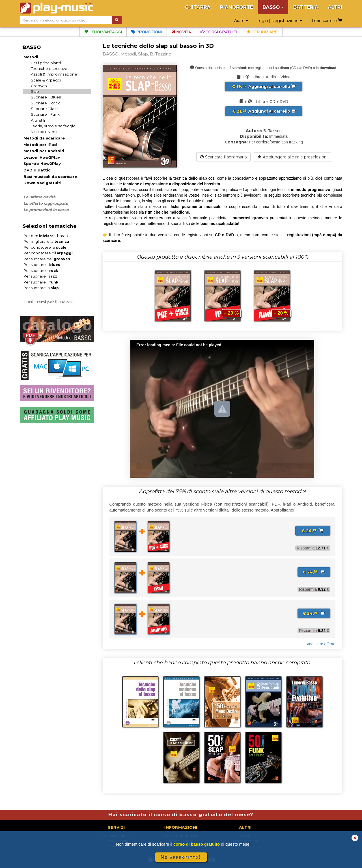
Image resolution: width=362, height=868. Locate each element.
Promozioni (146, 32)
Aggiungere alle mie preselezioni (293, 157)
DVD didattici (37, 170)
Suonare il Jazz (45, 109)
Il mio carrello (326, 21)
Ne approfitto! (181, 857)
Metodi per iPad (40, 145)
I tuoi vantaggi (103, 32)
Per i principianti (46, 63)
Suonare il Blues (46, 97)
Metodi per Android (44, 151)
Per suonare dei (47, 259)
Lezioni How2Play (42, 157)
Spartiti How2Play (42, 164)
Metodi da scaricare (44, 138)
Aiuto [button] (241, 21)
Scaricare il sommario (223, 157)
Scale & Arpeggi (46, 80)
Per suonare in (41, 288)
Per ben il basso (46, 236)
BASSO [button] (273, 7)
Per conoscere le (45, 247)
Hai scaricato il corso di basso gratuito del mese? (181, 815)
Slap (35, 91)
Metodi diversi (44, 132)
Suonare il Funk (45, 114)
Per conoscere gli (48, 253)
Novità (181, 32)
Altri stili (38, 120)
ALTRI (335, 7)
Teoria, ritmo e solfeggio (53, 126)
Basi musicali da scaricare (50, 177)
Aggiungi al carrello (264, 87)
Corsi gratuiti (219, 32)
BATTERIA (306, 7)
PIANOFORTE (237, 7)
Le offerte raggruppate (46, 203)
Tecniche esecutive (49, 68)
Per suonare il (42, 265)
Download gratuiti (42, 183)
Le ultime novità (39, 197)
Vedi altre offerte (321, 644)
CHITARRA (198, 7)
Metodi (31, 57)
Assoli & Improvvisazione (54, 74)
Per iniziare (262, 32)
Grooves (39, 86)
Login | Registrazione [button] (279, 21)
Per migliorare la (46, 241)
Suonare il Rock (45, 103)
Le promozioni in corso (46, 210)
